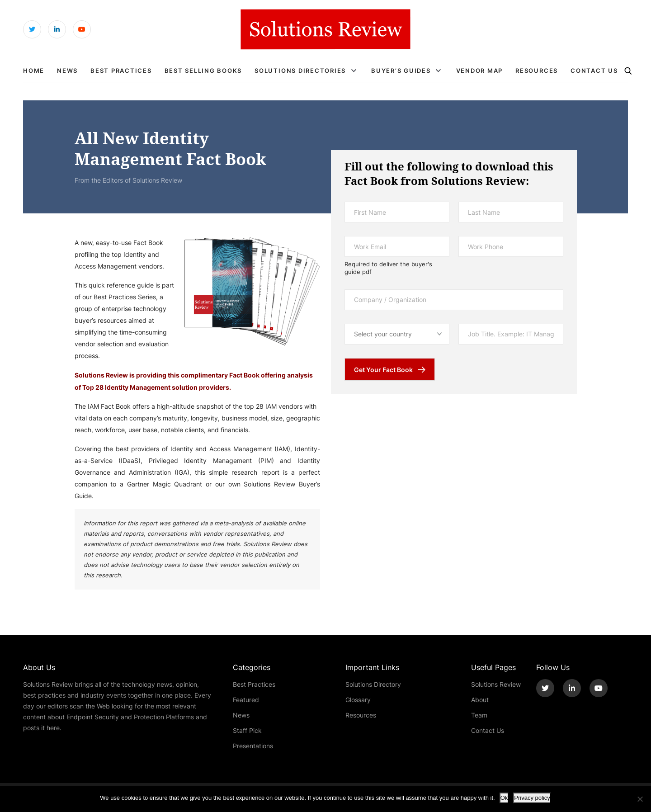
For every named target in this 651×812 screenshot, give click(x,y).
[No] (640, 799)
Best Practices (121, 71)
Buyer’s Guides (401, 71)
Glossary (358, 700)
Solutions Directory (373, 684)
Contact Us (594, 71)
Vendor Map (480, 71)
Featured (246, 700)
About (480, 700)
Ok (504, 798)
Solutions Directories (300, 71)
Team (479, 715)
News (67, 71)
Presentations (253, 746)
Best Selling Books (203, 71)
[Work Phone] (511, 246)
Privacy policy (532, 798)
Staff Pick (247, 730)
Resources (537, 71)
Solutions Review (496, 684)
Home (34, 71)
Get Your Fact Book (383, 370)
